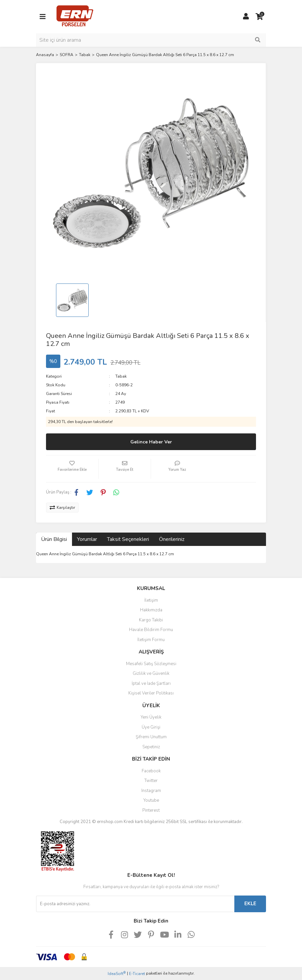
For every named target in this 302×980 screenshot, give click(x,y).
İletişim (151, 600)
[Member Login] (246, 17)
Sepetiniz (151, 747)
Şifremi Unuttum (151, 737)
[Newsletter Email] (135, 904)
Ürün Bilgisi (54, 539)
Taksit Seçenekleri (128, 539)
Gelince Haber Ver (151, 442)
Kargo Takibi (151, 620)
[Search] (151, 40)
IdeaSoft (117, 973)
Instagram (151, 791)
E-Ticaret (137, 974)
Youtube (151, 800)
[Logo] (75, 16)
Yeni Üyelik (151, 717)
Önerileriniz (172, 539)
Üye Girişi (151, 727)
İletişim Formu (151, 640)
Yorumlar (87, 539)
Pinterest (151, 810)
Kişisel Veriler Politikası (151, 693)
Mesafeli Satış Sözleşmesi (151, 664)
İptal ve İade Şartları (151, 683)
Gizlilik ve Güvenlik (151, 673)
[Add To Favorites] (72, 469)
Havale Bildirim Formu (151, 630)
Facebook (151, 771)
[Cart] (259, 17)
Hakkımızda (151, 610)
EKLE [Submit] (250, 904)
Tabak (121, 376)
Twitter (151, 781)
